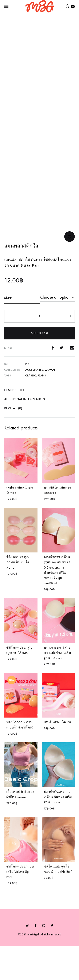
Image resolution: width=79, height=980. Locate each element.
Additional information (25, 433)
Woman (50, 404)
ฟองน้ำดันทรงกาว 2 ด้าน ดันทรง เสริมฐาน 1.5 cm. (58, 831)
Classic (31, 409)
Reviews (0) (13, 442)
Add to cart (39, 367)
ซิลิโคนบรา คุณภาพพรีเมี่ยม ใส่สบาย (18, 596)
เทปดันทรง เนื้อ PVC (58, 756)
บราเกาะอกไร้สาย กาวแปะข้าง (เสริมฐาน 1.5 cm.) (57, 687)
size (8, 331)
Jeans (42, 409)
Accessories (34, 404)
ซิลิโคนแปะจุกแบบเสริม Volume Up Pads (20, 905)
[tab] (39, 424)
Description (14, 424)
